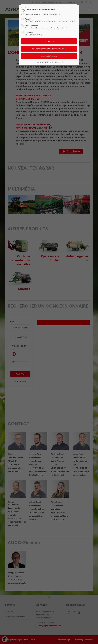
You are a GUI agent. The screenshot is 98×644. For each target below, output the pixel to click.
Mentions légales (58, 62)
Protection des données (43, 62)
